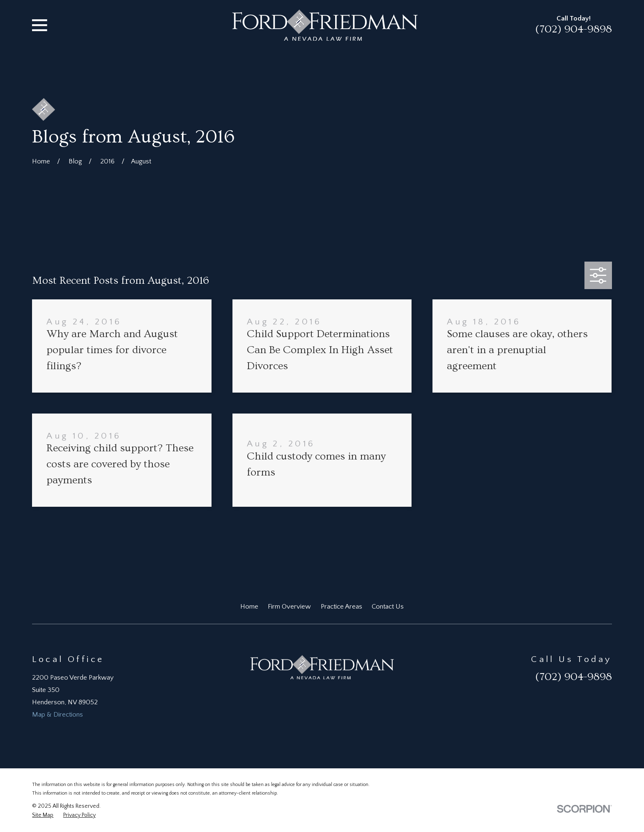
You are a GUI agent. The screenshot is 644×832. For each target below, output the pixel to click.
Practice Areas (342, 607)
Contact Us (388, 607)
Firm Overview (289, 607)
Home (249, 607)
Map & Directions (57, 715)
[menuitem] (43, 815)
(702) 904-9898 (574, 29)
